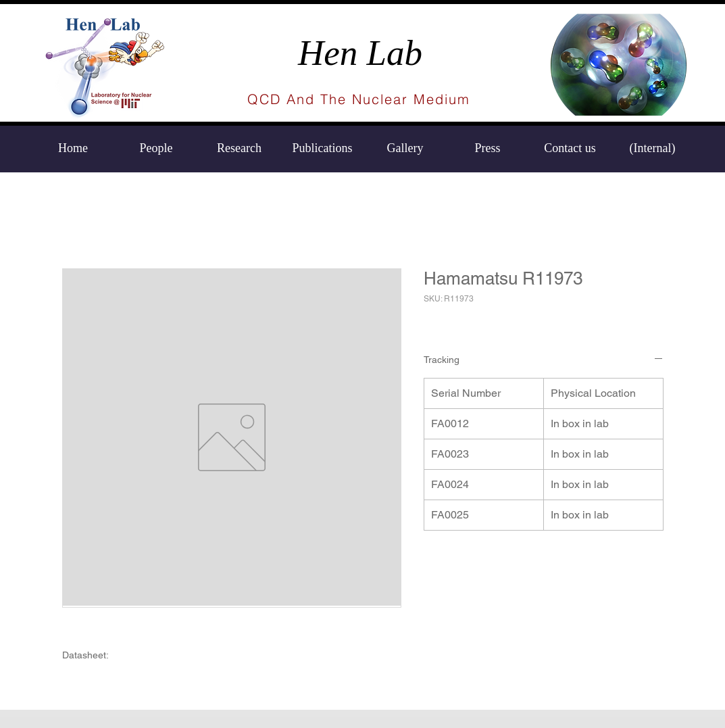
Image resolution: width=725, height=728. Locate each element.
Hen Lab (360, 53)
